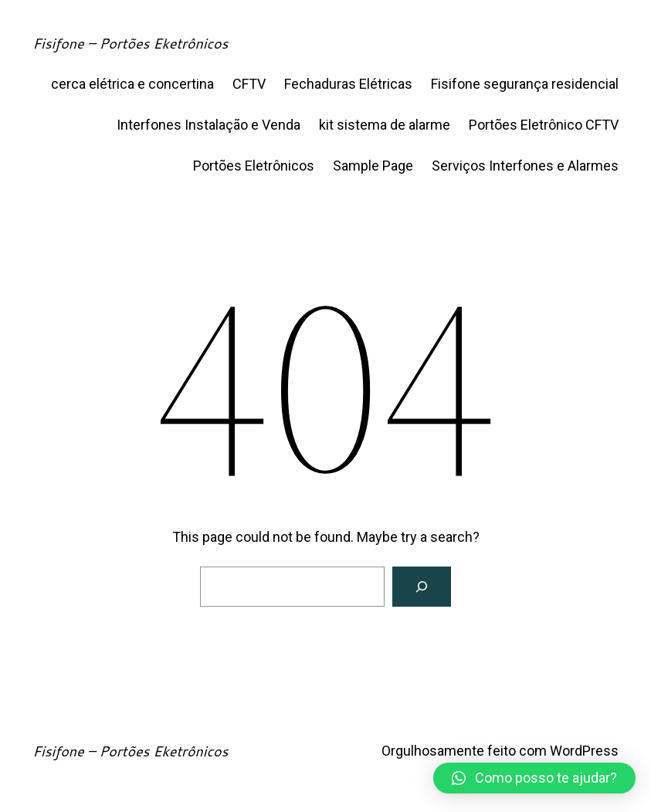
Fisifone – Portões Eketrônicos (130, 43)
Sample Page (373, 166)
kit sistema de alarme (385, 125)
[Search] (422, 587)
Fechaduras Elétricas (348, 84)
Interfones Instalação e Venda (209, 125)
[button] (534, 778)
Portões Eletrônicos (254, 166)
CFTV (249, 84)
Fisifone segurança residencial (525, 84)
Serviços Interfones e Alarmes (525, 166)
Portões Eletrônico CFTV (544, 125)
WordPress (584, 751)
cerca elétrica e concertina (132, 84)
